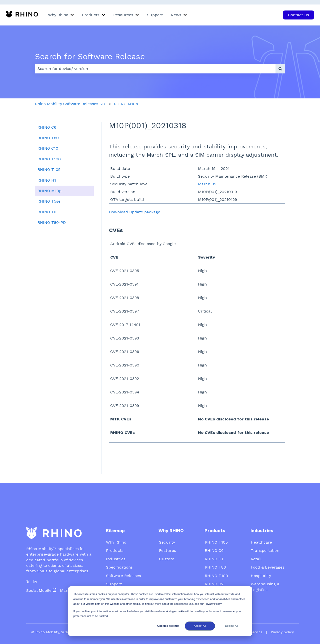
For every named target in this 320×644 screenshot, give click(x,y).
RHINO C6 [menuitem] (47, 127)
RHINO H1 (214, 546)
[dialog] (160, 611)
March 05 (207, 184)
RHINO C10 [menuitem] (48, 148)
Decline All (231, 626)
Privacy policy (282, 620)
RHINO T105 (216, 530)
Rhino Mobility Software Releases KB (70, 104)
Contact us (298, 15)
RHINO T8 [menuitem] (47, 212)
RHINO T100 (216, 563)
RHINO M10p (126, 104)
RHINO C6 (214, 538)
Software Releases (124, 563)
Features (167, 538)
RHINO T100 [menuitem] (49, 159)
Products (91, 15)
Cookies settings (168, 626)
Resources (123, 15)
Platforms (214, 580)
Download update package (135, 212)
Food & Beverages (268, 555)
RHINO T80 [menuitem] (48, 138)
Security (167, 530)
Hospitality (261, 563)
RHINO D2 (214, 571)
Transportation (265, 538)
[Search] (280, 69)
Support (155, 15)
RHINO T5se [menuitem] (49, 201)
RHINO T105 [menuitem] (49, 169)
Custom (167, 546)
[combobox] (155, 69)
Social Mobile (39, 578)
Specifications (119, 555)
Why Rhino (58, 15)
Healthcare (261, 530)
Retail (256, 546)
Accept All (200, 626)
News (176, 15)
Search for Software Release (90, 56)
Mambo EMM (73, 578)
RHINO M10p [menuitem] (49, 191)
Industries (116, 546)
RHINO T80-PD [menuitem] (52, 222)
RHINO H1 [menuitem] (47, 180)
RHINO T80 (215, 555)
